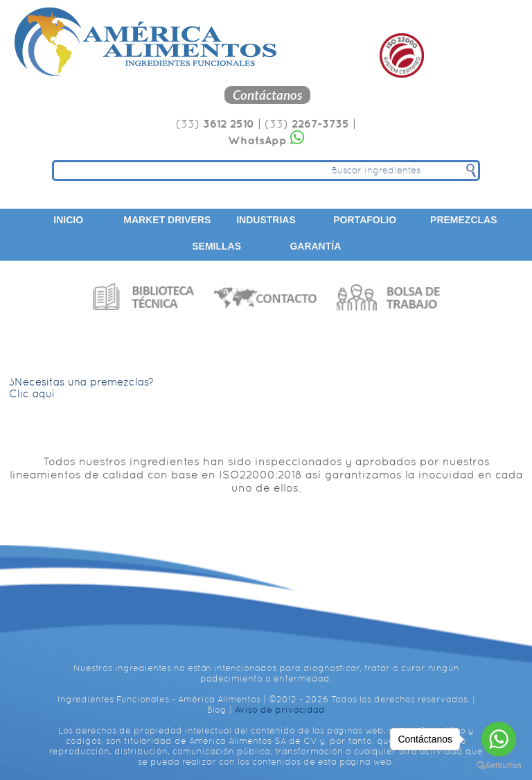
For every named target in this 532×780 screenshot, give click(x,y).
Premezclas (463, 220)
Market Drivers (167, 220)
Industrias (266, 220)
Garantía (315, 246)
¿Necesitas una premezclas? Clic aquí (81, 388)
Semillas (216, 246)
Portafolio (365, 220)
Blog (217, 710)
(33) (215, 124)
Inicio (68, 220)
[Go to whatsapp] (499, 739)
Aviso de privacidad (280, 710)
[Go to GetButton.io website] (499, 766)
